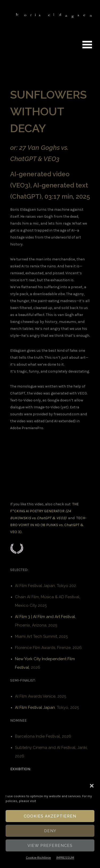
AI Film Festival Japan (35, 707)
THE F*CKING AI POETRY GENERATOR (44, 511)
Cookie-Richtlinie (38, 858)
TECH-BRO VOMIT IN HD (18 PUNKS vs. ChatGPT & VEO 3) (48, 525)
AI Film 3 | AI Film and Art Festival (45, 617)
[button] (92, 786)
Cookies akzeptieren (50, 816)
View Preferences (50, 846)
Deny (50, 831)
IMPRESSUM (65, 858)
